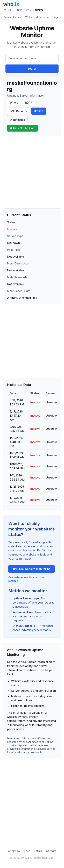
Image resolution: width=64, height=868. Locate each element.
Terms (38, 851)
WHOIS (8, 10)
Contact (51, 851)
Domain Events (12, 17)
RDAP (19, 10)
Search (32, 69)
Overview (14, 851)
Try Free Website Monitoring (31, 569)
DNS (29, 10)
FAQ (27, 851)
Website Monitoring (37, 17)
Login (56, 17)
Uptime (39, 10)
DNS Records (18, 111)
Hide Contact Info (23, 128)
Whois (14, 103)
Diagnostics (17, 120)
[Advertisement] (32, 172)
